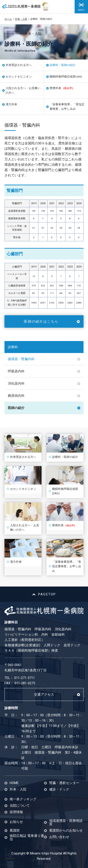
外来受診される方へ (19, 65)
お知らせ (16, 822)
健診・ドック (59, 789)
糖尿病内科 (16, 396)
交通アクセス (44, 694)
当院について (20, 806)
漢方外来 (11, 104)
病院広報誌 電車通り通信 (27, 838)
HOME (14, 783)
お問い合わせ (59, 837)
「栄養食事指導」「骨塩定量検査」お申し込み (67, 107)
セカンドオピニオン (19, 77)
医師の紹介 (16, 408)
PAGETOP (44, 594)
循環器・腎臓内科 (21, 359)
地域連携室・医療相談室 (66, 822)
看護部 (15, 831)
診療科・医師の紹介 (63, 65)
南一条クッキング (23, 799)
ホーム (8, 19)
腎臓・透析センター (64, 783)
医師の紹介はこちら (41, 321)
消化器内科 (16, 383)
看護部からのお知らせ (66, 831)
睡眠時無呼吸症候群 (66, 77)
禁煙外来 (61, 88)
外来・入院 (21, 19)
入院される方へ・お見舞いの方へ (23, 90)
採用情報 (16, 812)
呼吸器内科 (16, 371)
